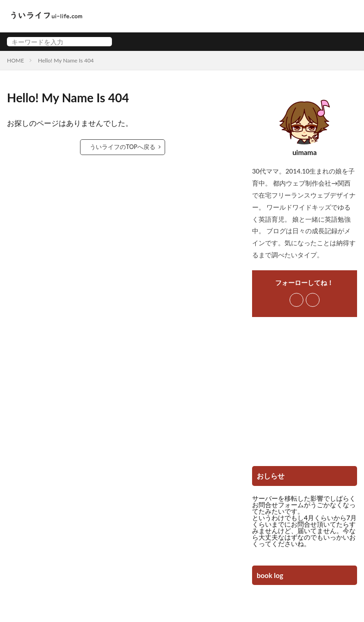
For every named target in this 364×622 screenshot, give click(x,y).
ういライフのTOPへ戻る (123, 147)
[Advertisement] (305, 395)
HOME (15, 60)
